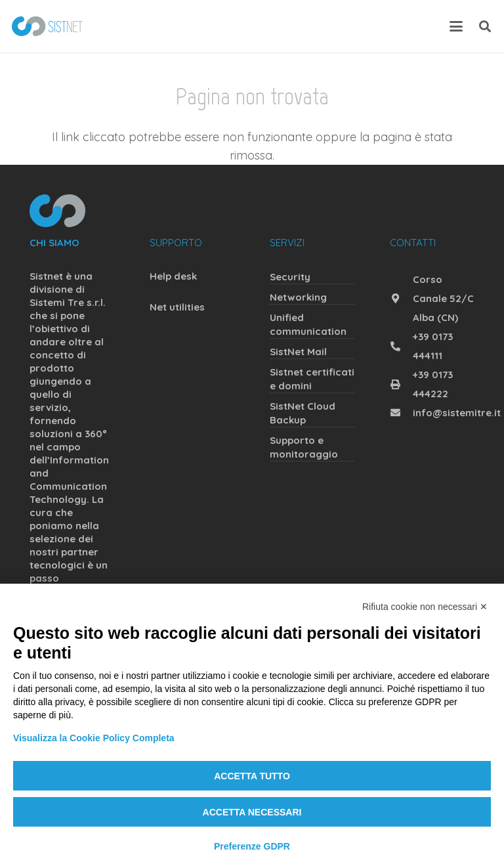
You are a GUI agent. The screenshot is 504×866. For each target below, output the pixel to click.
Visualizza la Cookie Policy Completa (94, 738)
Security (290, 277)
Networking (298, 297)
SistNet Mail (298, 352)
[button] (456, 26)
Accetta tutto (252, 776)
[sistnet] (47, 26)
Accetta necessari (252, 812)
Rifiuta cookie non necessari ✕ (425, 607)
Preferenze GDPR (252, 846)
